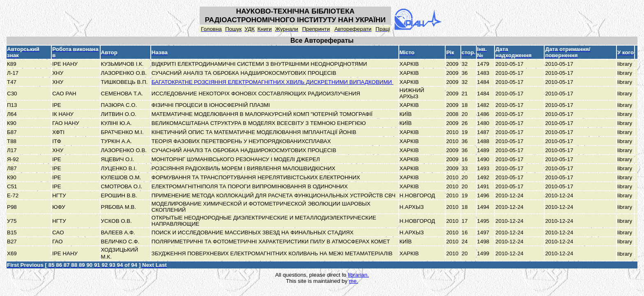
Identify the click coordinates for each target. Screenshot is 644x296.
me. (354, 281)
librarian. (358, 275)
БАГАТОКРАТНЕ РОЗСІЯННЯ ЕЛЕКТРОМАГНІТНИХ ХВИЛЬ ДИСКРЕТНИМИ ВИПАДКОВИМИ (273, 82)
